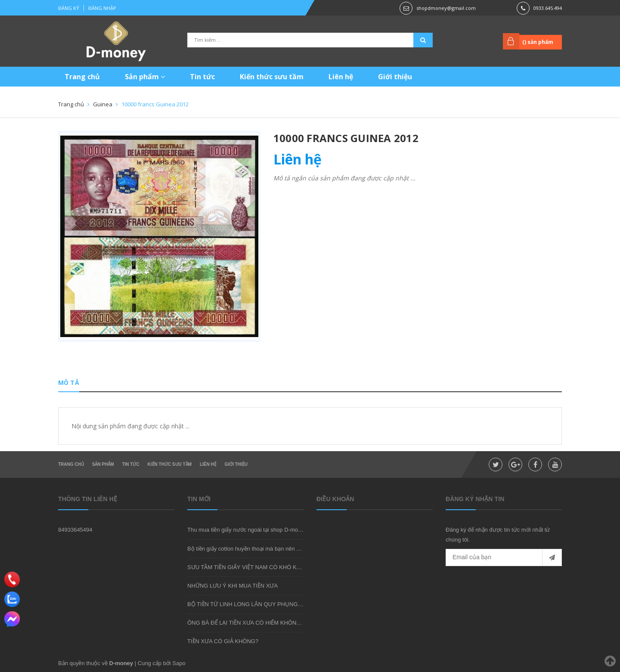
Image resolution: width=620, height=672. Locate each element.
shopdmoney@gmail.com (446, 8)
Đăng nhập (102, 8)
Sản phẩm (145, 77)
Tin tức (202, 77)
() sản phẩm (538, 42)
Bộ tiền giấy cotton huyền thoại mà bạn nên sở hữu (251, 549)
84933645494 (75, 530)
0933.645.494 (548, 8)
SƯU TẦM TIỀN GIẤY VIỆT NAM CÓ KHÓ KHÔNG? (252, 567)
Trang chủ (82, 77)
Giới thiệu (395, 77)
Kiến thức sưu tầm (272, 77)
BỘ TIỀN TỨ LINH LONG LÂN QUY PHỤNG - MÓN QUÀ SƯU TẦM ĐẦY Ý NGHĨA (290, 604)
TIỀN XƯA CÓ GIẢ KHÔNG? (223, 641)
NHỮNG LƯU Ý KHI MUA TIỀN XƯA (232, 586)
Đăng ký (69, 8)
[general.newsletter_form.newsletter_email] (504, 557)
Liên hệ (341, 77)
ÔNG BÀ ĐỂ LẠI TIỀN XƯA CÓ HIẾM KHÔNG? (246, 623)
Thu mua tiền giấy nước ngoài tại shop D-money (247, 530)
